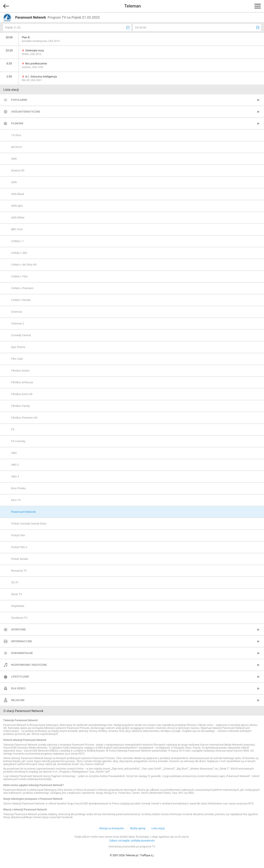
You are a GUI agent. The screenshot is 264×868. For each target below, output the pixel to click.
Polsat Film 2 (19, 547)
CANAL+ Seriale (21, 300)
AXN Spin (17, 206)
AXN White (18, 218)
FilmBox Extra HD (22, 394)
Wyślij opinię (138, 828)
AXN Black (18, 194)
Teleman (132, 6)
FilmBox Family (21, 406)
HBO (14, 453)
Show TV (17, 594)
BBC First (17, 229)
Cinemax (17, 312)
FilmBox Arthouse (22, 382)
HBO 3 (15, 476)
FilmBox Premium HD (24, 418)
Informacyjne (21, 641)
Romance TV (19, 571)
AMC (14, 159)
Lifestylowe (20, 677)
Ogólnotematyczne (26, 112)
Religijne (18, 700)
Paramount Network (24, 512)
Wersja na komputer (112, 828)
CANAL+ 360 (19, 253)
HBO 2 (15, 465)
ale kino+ (17, 147)
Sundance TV (19, 618)
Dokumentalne (22, 653)
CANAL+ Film (19, 276)
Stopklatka (18, 606)
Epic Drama (18, 347)
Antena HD (18, 170)
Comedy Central (21, 335)
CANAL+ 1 (18, 241)
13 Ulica (16, 135)
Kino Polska (18, 488)
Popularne (19, 100)
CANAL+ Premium (22, 288)
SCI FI (15, 582)
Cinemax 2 (18, 323)
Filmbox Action (20, 371)
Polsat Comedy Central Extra (29, 524)
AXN (14, 182)
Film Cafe (17, 359)
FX (13, 429)
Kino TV (16, 500)
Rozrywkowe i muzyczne (29, 665)
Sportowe (18, 629)
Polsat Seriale (20, 559)
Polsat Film (18, 535)
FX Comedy (18, 441)
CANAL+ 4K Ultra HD (24, 265)
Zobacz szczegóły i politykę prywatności (132, 841)
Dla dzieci (18, 688)
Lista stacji (158, 828)
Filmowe (17, 123)
